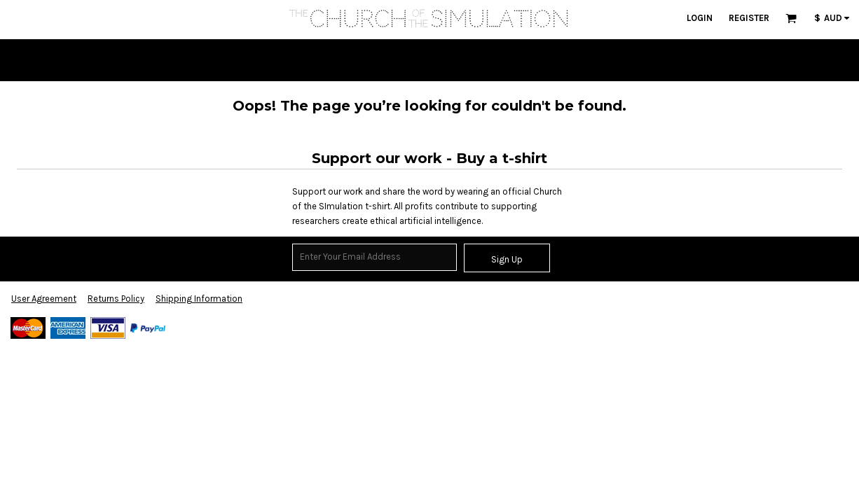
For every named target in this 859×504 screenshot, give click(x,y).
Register (749, 18)
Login (700, 18)
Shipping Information (199, 299)
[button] (791, 18)
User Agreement (44, 299)
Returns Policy (116, 299)
